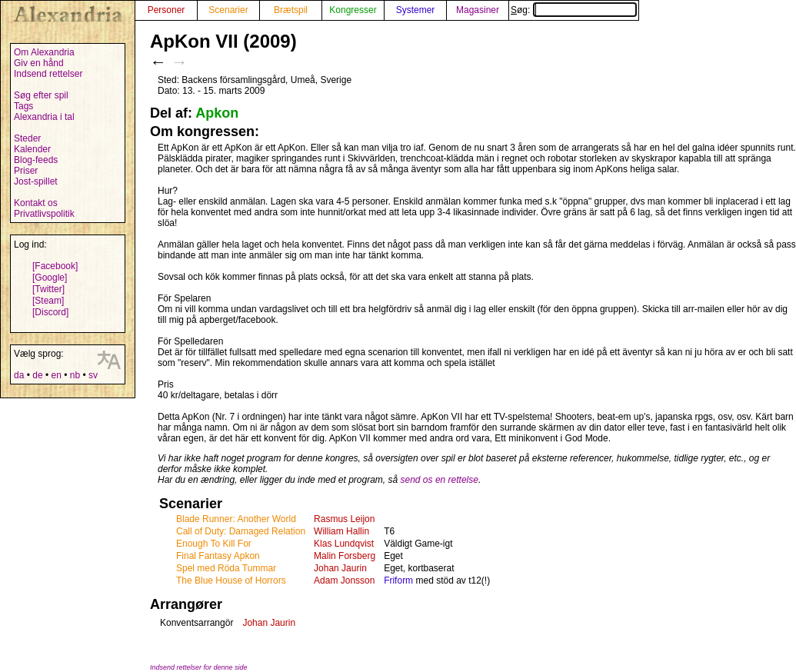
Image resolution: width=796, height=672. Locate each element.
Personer (167, 10)
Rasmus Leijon (344, 519)
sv (93, 375)
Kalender (32, 149)
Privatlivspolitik (44, 214)
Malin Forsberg (345, 556)
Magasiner (478, 10)
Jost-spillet (36, 181)
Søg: (574, 10)
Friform (398, 581)
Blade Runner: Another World (236, 519)
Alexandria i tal (44, 117)
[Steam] (48, 301)
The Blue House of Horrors (231, 581)
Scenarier (228, 10)
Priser (26, 171)
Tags (23, 106)
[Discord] (50, 312)
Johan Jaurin (340, 568)
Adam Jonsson (344, 581)
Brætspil (291, 10)
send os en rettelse (440, 480)
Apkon (217, 113)
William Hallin (341, 531)
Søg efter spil (41, 95)
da (19, 375)
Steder (27, 138)
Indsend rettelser (48, 74)
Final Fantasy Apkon (218, 556)
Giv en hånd (39, 63)
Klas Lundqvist (344, 544)
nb (75, 375)
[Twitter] (48, 289)
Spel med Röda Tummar (226, 568)
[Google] (50, 278)
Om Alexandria (44, 52)
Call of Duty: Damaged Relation (241, 531)
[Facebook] (55, 266)
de (37, 375)
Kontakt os (36, 203)
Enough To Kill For (214, 544)
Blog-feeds (36, 160)
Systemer (416, 10)
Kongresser (353, 10)
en (56, 375)
